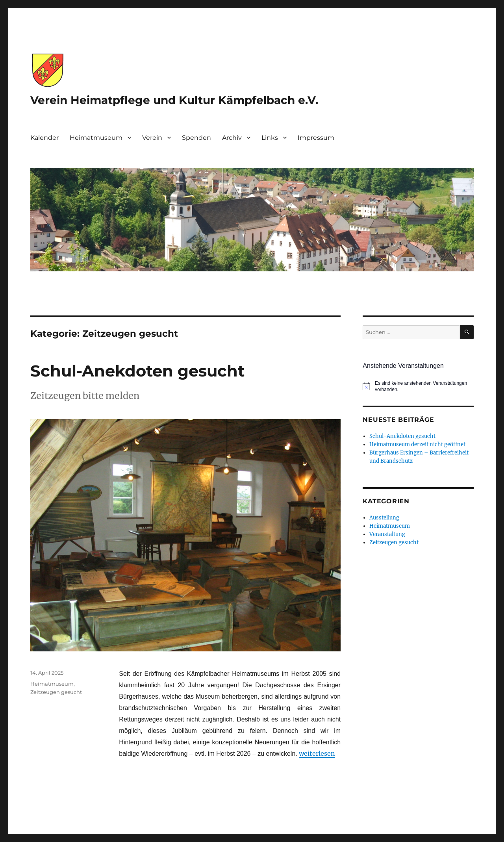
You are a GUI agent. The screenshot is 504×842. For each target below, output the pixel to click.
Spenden (196, 138)
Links (270, 138)
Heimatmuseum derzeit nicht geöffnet (417, 444)
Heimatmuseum (96, 138)
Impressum (316, 138)
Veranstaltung (387, 534)
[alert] (418, 387)
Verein (152, 138)
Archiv (232, 138)
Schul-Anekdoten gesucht (137, 371)
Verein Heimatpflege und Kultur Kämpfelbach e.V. (174, 100)
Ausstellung (384, 518)
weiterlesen (317, 753)
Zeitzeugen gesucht (56, 692)
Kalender (44, 138)
